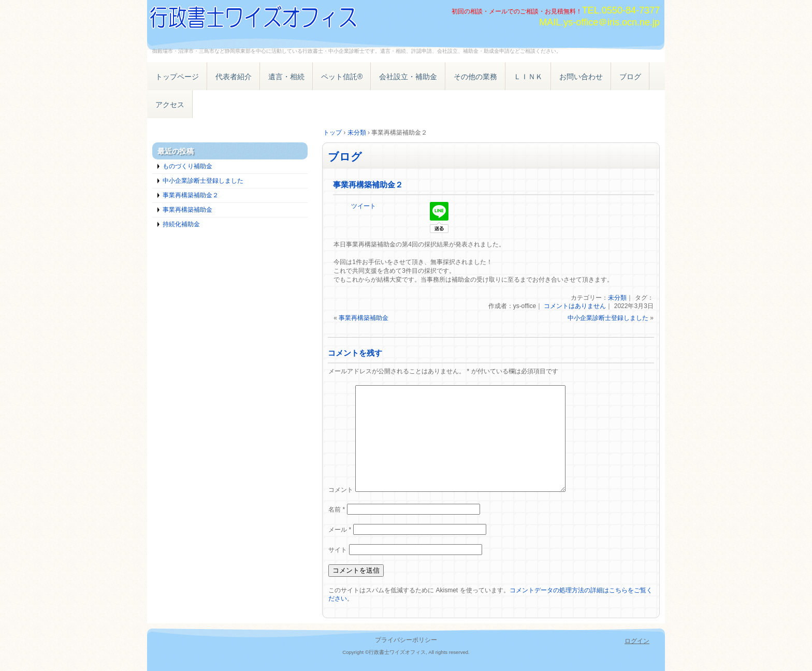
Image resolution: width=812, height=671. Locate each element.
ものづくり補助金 (187, 166)
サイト (338, 550)
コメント (341, 490)
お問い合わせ (581, 77)
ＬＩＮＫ (528, 77)
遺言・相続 (286, 77)
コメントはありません (575, 306)
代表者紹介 (234, 77)
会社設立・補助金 (408, 77)
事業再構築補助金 (364, 318)
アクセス (170, 105)
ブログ (630, 77)
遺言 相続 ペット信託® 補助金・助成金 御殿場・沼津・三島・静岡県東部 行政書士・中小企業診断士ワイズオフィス (266, 19)
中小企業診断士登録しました (608, 318)
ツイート (364, 206)
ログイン (637, 641)
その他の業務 (475, 77)
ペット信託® (342, 77)
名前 (337, 509)
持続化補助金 (181, 224)
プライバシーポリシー (406, 640)
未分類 (617, 298)
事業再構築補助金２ (368, 185)
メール (340, 530)
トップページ (177, 77)
